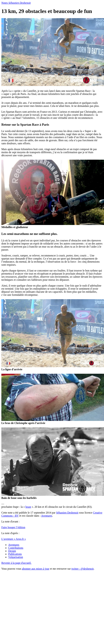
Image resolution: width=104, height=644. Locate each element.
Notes (16, 3)
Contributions (16, 548)
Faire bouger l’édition (13, 527)
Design (12, 551)
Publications (15, 554)
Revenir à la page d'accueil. (16, 563)
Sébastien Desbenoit (67, 513)
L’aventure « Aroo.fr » (14, 539)
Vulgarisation (16, 557)
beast (28, 507)
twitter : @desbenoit (82, 569)
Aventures (47, 516)
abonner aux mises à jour (36, 569)
